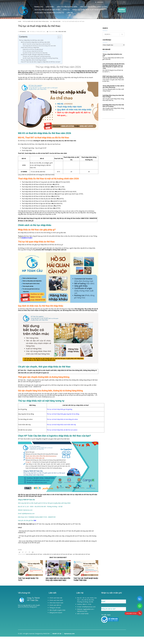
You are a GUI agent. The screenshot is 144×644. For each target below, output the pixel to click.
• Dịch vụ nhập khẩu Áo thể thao (34, 554)
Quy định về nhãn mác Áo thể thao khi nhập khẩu (35, 53)
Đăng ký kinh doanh (56, 613)
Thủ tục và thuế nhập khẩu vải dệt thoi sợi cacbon (62, 430)
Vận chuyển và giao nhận (58, 610)
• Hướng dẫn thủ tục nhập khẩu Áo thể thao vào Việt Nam (57, 554)
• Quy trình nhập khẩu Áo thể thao (81, 554)
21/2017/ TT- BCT (27, 238)
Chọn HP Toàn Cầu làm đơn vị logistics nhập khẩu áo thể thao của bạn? (41, 62)
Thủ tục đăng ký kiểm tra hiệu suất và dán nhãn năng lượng (113, 87)
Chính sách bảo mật (56, 598)
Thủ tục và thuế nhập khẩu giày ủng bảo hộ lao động (63, 414)
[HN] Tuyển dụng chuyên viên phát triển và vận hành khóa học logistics (113, 77)
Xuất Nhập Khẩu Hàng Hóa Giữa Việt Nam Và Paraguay (113, 106)
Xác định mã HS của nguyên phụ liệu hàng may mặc (58, 579)
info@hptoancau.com (48, 397)
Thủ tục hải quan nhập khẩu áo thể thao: (33, 51)
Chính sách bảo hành (56, 600)
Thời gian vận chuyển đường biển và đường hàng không (37, 56)
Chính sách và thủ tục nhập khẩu (30, 47)
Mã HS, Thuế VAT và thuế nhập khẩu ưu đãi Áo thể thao (37, 44)
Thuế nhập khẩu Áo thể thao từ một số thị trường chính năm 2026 (39, 46)
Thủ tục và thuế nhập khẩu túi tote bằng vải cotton (62, 419)
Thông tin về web (55, 608)
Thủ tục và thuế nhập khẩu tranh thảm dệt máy (61, 425)
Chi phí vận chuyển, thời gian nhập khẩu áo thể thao (35, 55)
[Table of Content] (59, 37)
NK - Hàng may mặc (61, 32)
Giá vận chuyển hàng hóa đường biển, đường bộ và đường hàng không (40, 58)
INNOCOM (46, 634)
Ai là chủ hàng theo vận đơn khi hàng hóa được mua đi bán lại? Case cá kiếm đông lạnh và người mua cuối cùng (113, 66)
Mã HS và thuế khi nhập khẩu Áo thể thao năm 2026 (35, 42)
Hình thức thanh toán (56, 603)
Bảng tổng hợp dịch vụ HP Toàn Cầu (70, 524)
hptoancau (23, 32)
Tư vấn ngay (106, 615)
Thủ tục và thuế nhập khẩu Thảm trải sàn (86, 579)
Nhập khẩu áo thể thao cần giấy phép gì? (33, 49)
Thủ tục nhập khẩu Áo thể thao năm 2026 (31, 40)
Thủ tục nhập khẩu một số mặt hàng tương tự (34, 60)
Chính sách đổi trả (55, 605)
